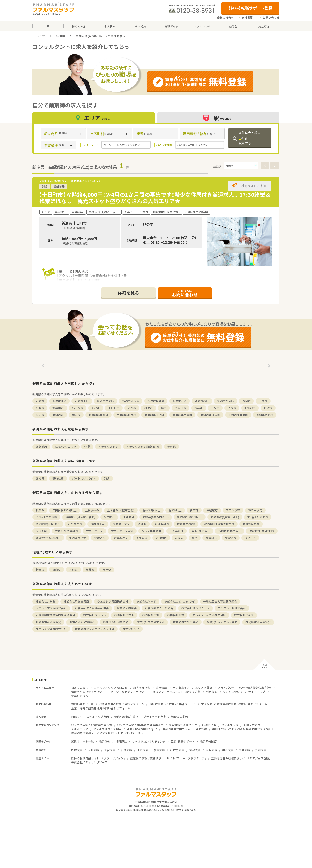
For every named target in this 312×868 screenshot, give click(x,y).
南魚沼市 (58, 415)
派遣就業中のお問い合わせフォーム (122, 704)
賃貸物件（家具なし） (48, 538)
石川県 (73, 570)
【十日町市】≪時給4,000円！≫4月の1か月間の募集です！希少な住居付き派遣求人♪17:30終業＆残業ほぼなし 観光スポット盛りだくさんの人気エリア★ (155, 198)
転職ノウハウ (252, 725)
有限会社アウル (124, 615)
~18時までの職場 (46, 517)
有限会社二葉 (151, 615)
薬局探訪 (201, 729)
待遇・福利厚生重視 (126, 717)
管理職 (142, 524)
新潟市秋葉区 (156, 401)
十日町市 (114, 408)
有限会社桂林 (176, 615)
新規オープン (121, 524)
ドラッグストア (108, 447)
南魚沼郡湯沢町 (210, 415)
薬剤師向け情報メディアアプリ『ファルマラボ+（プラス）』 (107, 733)
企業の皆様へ (225, 18)
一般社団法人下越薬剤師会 (220, 601)
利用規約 (212, 692)
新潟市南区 (180, 401)
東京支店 (143, 750)
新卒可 (194, 510)
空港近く (100, 538)
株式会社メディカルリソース (89, 762)
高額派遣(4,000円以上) (225, 517)
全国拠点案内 (181, 688)
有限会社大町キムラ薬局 (222, 622)
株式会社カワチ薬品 (186, 622)
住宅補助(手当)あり (48, 524)
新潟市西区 (202, 401)
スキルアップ (80, 729)
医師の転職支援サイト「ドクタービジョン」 (98, 758)
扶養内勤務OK (186, 524)
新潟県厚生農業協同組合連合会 (55, 615)
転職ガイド (209, 725)
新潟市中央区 (106, 401)
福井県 (90, 570)
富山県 (57, 570)
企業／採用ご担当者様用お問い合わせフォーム (101, 708)
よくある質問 (204, 688)
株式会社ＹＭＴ (146, 601)
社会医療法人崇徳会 (258, 622)
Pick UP (76, 717)
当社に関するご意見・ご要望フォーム (173, 704)
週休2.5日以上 (151, 510)
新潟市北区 (59, 401)
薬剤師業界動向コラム (176, 729)
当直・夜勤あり (201, 531)
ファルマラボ (230, 725)
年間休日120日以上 (65, 510)
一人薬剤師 (176, 531)
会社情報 (161, 688)
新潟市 (40, 401)
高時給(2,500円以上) (190, 517)
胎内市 (76, 415)
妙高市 (199, 408)
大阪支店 (211, 750)
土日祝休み (92, 510)
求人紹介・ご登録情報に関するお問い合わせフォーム (234, 704)
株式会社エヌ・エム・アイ (180, 601)
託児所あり (75, 524)
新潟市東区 (82, 401)
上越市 (232, 408)
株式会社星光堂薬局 (76, 601)
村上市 (149, 408)
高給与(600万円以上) (156, 517)
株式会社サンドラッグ (195, 608)
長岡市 (246, 401)
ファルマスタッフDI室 (107, 729)
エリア (94, 118)
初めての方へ (80, 688)
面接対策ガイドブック (183, 725)
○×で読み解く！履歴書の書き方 (92, 725)
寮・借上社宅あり (258, 517)
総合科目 (161, 538)
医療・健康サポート (183, 741)
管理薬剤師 (162, 524)
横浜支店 (159, 750)
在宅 (195, 538)
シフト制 (41, 531)
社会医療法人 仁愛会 (159, 608)
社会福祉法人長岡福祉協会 (92, 608)
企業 (87, 447)
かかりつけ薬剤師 (67, 531)
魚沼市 (40, 415)
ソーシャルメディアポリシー (129, 692)
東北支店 (93, 750)
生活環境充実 (78, 538)
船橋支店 (126, 750)
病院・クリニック (66, 447)
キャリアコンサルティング (149, 741)
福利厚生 (121, 741)
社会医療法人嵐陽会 (48, 622)
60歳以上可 (98, 524)
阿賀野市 (250, 408)
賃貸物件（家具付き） (262, 531)
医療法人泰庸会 (127, 608)
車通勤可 (129, 517)
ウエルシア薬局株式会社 (113, 601)
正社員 (40, 478)
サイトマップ (257, 692)
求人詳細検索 (142, 688)
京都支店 (195, 750)
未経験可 (212, 510)
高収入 (179, 538)
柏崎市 (40, 408)
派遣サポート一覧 (83, 741)
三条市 (263, 401)
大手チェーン (94, 531)
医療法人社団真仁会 (116, 622)
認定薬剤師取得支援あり (219, 524)
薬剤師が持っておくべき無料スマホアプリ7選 (241, 729)
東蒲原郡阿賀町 (182, 415)
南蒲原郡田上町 (154, 415)
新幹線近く (121, 538)
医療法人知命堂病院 (82, 622)
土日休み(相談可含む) (121, 510)
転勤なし (109, 517)
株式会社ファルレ (95, 615)
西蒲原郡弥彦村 (126, 415)
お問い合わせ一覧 (83, 704)
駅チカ (40, 510)
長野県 (107, 570)
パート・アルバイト (84, 478)
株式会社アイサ (244, 615)
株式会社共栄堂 (46, 601)
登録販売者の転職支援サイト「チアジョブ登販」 (241, 758)
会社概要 (247, 18)
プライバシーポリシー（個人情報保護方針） (244, 688)
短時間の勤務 (180, 717)
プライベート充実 (155, 717)
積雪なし (211, 538)
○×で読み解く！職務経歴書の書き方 (140, 725)
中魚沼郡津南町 (238, 415)
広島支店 (244, 750)
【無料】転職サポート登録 (250, 8)
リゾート (250, 538)
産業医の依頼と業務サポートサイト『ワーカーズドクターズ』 (168, 758)
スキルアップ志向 (98, 717)
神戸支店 (228, 750)
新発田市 (58, 408)
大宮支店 (110, 750)
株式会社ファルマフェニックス (95, 629)
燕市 (164, 408)
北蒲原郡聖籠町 (98, 415)
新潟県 (61, 36)
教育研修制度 (208, 741)
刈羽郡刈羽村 (265, 415)
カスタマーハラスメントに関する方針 (176, 692)
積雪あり (231, 538)
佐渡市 (268, 408)
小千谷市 (78, 408)
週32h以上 (175, 510)
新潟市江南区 (131, 401)
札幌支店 (77, 750)
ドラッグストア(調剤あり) (143, 447)
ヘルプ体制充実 (151, 531)
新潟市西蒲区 (226, 401)
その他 (171, 447)
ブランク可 (233, 510)
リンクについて (233, 692)
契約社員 (58, 478)
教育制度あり (251, 524)
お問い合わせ (271, 18)
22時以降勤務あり (230, 531)
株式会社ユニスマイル (151, 622)
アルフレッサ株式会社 (232, 608)
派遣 (107, 478)
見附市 (132, 408)
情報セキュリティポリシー (88, 692)
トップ (41, 36)
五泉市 (215, 408)
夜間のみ (142, 538)
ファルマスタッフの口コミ (111, 688)
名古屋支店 (177, 750)
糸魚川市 (180, 408)
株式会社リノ (131, 629)
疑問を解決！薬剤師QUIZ (142, 729)
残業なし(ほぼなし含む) (80, 517)
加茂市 (96, 408)
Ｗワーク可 (255, 510)
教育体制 (105, 741)
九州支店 (261, 750)
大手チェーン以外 (122, 531)
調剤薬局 (41, 447)
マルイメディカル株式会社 (209, 615)
